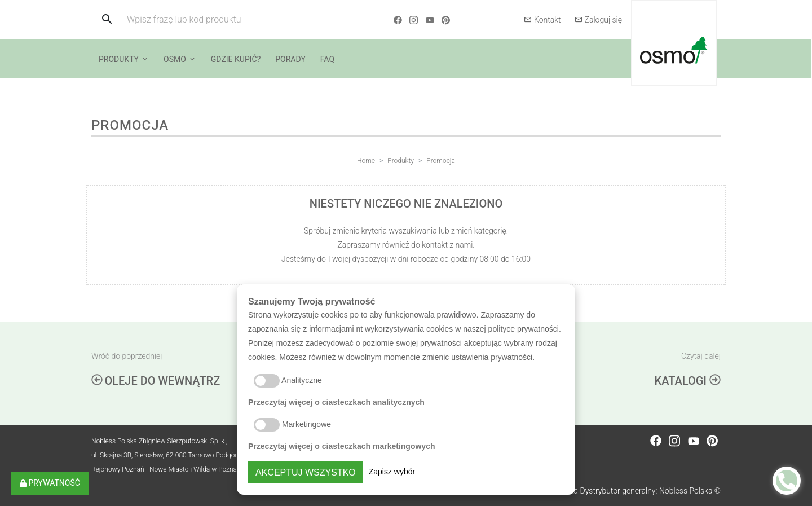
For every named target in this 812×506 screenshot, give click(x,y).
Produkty (119, 59)
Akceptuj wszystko (306, 472)
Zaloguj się (598, 20)
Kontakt (542, 20)
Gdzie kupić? (236, 59)
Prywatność (50, 483)
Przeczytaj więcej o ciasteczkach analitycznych (336, 402)
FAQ (327, 59)
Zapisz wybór (392, 472)
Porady (290, 59)
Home (366, 161)
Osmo (175, 59)
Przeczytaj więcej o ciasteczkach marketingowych (342, 446)
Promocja (441, 161)
